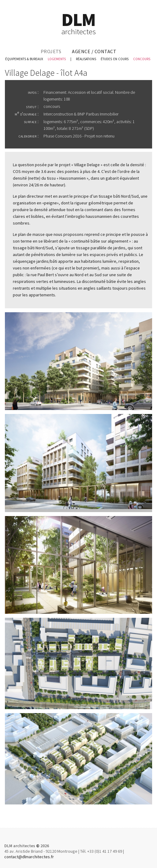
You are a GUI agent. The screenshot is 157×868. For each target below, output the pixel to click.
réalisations (86, 59)
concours (142, 59)
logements (57, 59)
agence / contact (94, 51)
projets (51, 51)
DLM (79, 23)
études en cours (114, 59)
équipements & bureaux (24, 59)
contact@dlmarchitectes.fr (29, 857)
